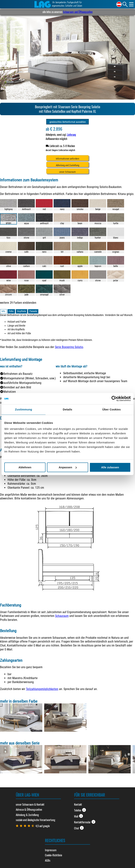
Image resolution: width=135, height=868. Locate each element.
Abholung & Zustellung (27, 815)
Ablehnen (25, 467)
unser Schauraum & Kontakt (30, 804)
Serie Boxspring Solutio (69, 347)
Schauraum (62, 616)
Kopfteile (22, 311)
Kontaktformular (85, 822)
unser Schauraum (67, 172)
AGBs (48, 860)
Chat (79, 828)
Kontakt (78, 804)
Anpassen (68, 467)
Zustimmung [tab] (24, 409)
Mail (79, 816)
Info (3, 311)
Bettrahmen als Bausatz (18, 374)
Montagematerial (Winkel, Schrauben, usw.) (30, 378)
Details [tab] (67, 409)
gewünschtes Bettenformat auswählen (68, 122)
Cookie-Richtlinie (53, 855)
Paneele (33, 311)
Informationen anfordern (67, 159)
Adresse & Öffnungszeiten (29, 809)
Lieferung (71, 135)
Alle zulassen (110, 467)
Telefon (80, 810)
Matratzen (10, 392)
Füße (11, 311)
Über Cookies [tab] (111, 409)
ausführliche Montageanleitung (22, 383)
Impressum (51, 850)
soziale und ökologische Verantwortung (36, 820)
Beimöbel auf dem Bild (17, 387)
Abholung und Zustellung (67, 165)
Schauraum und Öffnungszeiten (78, 12)
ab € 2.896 (54, 129)
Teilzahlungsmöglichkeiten (42, 689)
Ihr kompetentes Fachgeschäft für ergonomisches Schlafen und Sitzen (67, 4)
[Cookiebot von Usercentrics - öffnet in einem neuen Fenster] (114, 399)
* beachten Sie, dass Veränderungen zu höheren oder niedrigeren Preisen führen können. (46, 340)
